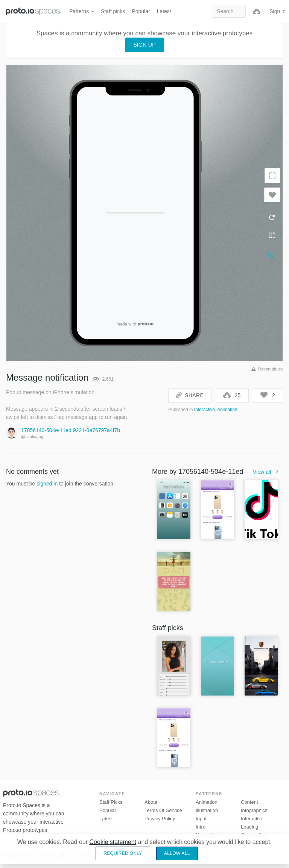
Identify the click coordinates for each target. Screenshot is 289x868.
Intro (201, 827)
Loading (249, 827)
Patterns (82, 11)
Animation (227, 410)
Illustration (207, 810)
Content (249, 802)
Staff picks (113, 11)
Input (201, 819)
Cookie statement (113, 842)
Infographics (254, 810)
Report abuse (266, 369)
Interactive (205, 410)
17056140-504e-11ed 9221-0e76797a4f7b (71, 430)
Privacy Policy (160, 819)
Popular (141, 11)
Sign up (144, 45)
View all (268, 472)
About (151, 802)
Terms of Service (163, 810)
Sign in (278, 11)
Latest (164, 11)
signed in (47, 484)
